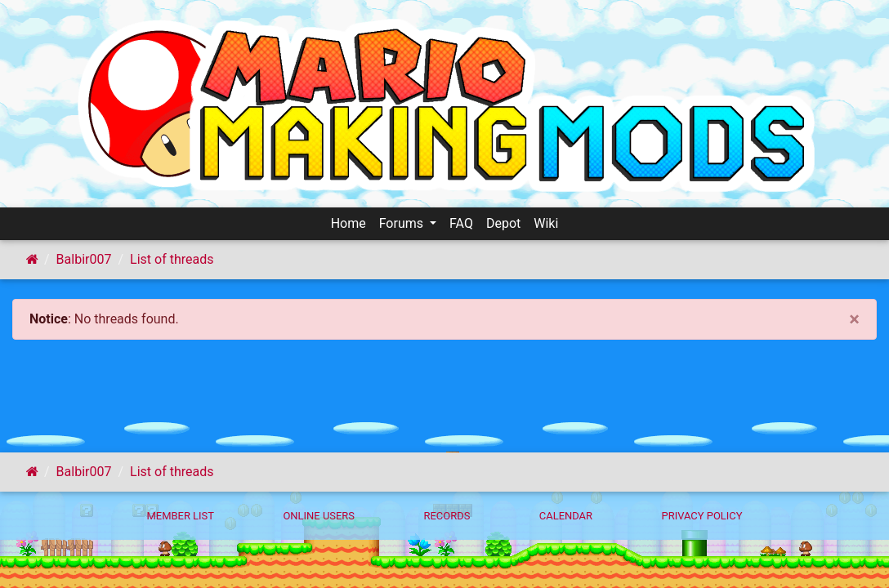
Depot (503, 223)
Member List (180, 516)
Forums (403, 223)
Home (348, 223)
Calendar (566, 516)
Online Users (319, 516)
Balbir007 (84, 259)
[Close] (854, 319)
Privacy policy (701, 516)
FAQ (461, 223)
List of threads (172, 259)
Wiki (546, 223)
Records (447, 516)
